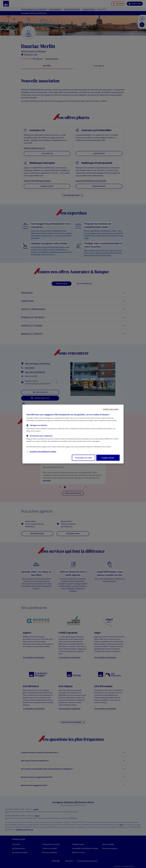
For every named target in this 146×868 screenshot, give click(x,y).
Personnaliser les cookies (84, 458)
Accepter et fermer (108, 458)
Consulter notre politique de (43, 452)
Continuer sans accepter (111, 409)
